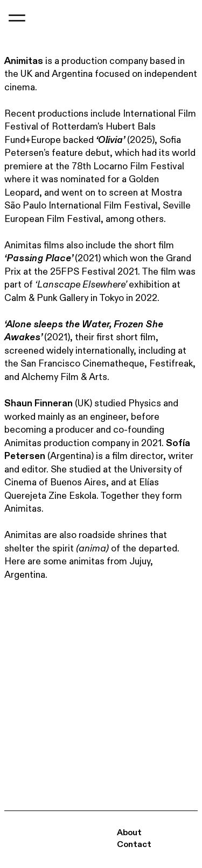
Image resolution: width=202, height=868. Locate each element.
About (129, 833)
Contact (134, 845)
